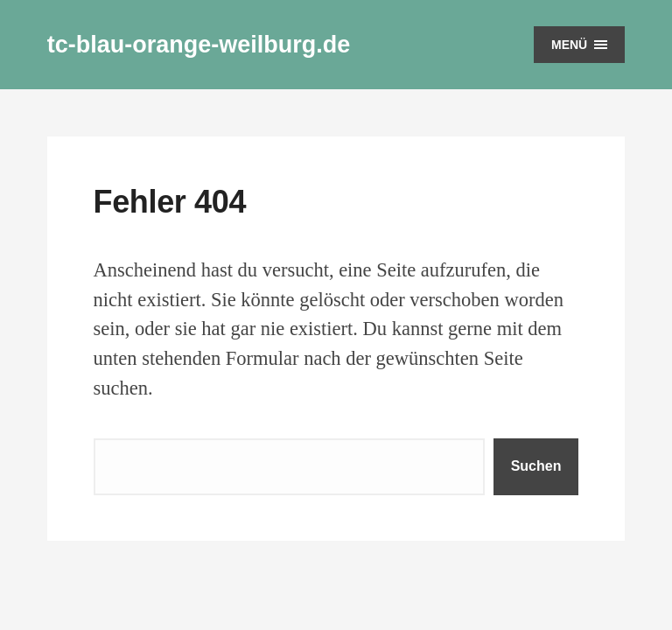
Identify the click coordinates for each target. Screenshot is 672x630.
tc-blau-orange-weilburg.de (199, 45)
